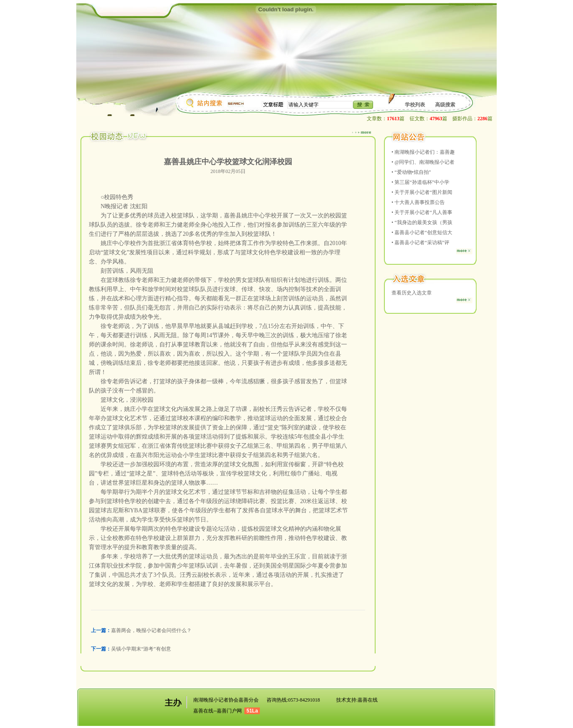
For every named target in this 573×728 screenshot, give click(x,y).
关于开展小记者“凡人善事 (423, 212)
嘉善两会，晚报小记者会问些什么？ (151, 630)
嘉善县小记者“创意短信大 (423, 232)
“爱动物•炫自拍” (413, 172)
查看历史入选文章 (412, 293)
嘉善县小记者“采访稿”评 (422, 243)
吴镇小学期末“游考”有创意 (141, 649)
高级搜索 (445, 105)
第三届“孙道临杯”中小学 (422, 182)
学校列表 (415, 105)
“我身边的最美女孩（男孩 (423, 222)
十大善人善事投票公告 (420, 202)
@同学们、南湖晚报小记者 (424, 162)
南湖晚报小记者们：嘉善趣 (425, 152)
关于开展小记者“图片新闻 (423, 192)
